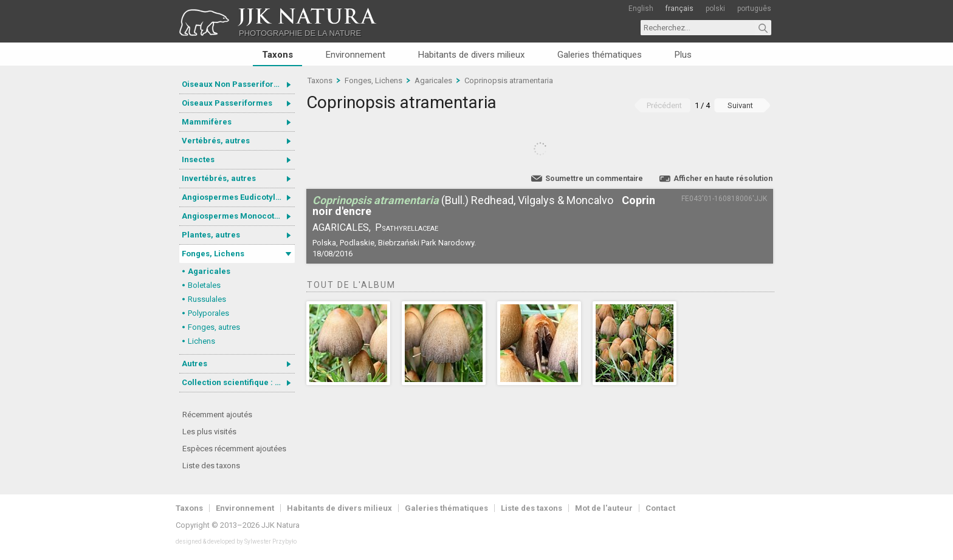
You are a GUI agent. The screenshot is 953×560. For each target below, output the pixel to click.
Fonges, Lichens (213, 254)
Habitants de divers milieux (471, 55)
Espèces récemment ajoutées (234, 449)
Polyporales (208, 313)
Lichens (201, 341)
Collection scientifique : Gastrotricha (238, 382)
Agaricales (209, 271)
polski (715, 9)
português (754, 9)
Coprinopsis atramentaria (509, 80)
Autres (194, 364)
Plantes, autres (211, 235)
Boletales (204, 285)
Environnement (356, 55)
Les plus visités (209, 432)
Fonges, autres (214, 327)
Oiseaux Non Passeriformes (236, 84)
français (679, 9)
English (641, 9)
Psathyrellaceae (407, 227)
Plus (683, 55)
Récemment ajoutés (217, 415)
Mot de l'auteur (604, 508)
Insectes (198, 159)
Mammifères (207, 122)
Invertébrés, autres (219, 178)
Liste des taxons (211, 466)
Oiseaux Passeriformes (227, 103)
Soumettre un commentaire (594, 179)
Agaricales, (342, 227)
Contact (660, 508)
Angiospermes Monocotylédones (238, 216)
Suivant (740, 105)
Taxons (277, 55)
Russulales (207, 299)
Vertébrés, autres (216, 141)
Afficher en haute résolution (723, 179)
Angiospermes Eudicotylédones (238, 197)
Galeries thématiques (600, 55)
